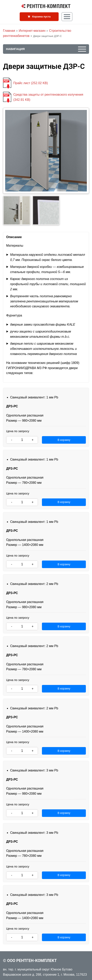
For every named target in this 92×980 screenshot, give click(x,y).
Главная (9, 31)
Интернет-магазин (32, 31)
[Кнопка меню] (67, 17)
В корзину (64, 440)
